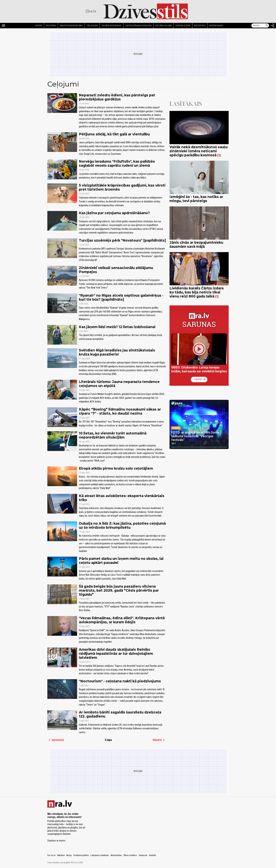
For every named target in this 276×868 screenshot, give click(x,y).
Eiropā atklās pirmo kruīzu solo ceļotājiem (116, 468)
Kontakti (153, 855)
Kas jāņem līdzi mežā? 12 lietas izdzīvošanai (117, 327)
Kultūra (51, 25)
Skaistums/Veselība (71, 25)
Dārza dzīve (183, 25)
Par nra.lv (51, 855)
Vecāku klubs (164, 25)
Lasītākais (186, 104)
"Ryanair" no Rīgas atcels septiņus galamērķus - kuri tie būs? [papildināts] (121, 297)
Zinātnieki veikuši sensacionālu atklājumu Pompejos (116, 270)
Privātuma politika (81, 855)
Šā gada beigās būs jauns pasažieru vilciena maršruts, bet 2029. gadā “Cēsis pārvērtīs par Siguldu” (119, 590)
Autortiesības (116, 855)
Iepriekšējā (56, 740)
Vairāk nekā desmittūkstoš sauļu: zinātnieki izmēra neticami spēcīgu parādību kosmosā (199, 151)
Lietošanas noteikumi (100, 855)
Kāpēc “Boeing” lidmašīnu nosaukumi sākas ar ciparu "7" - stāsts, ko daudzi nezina (120, 411)
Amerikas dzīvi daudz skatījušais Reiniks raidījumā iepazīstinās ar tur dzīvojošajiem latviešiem (116, 654)
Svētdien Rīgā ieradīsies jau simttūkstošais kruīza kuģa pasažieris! (117, 352)
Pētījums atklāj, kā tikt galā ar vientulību (114, 134)
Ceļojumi (92, 25)
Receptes (200, 25)
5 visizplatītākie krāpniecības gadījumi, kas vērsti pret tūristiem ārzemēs (122, 187)
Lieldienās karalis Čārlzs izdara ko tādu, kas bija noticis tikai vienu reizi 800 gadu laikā (197, 292)
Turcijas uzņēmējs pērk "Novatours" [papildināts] (122, 240)
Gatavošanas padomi (138, 25)
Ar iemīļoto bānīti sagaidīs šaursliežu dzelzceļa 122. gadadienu (120, 714)
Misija (69, 855)
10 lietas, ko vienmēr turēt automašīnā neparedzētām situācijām (113, 435)
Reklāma (61, 855)
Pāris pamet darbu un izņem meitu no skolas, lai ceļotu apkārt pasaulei (121, 561)
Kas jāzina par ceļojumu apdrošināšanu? (114, 213)
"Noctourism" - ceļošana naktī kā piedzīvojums (120, 681)
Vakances (143, 855)
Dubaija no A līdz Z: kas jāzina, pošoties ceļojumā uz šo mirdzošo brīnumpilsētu (122, 525)
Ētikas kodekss (130, 855)
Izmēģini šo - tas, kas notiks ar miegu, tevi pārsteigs (196, 199)
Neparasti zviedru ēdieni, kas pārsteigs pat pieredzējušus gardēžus (117, 97)
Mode (39, 25)
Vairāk (200, 379)
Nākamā (159, 740)
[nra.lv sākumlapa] (91, 11)
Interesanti (216, 25)
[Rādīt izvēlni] (4, 25)
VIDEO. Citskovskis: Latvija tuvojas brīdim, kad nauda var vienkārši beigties (199, 369)
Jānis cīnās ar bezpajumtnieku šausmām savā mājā (196, 244)
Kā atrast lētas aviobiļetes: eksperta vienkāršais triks (122, 498)
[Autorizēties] (272, 25)
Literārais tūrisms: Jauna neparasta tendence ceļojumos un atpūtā (119, 384)
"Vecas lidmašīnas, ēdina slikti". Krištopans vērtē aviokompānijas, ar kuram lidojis (122, 620)
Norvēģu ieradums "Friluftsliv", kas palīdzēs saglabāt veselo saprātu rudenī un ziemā (117, 163)
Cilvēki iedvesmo (111, 25)
